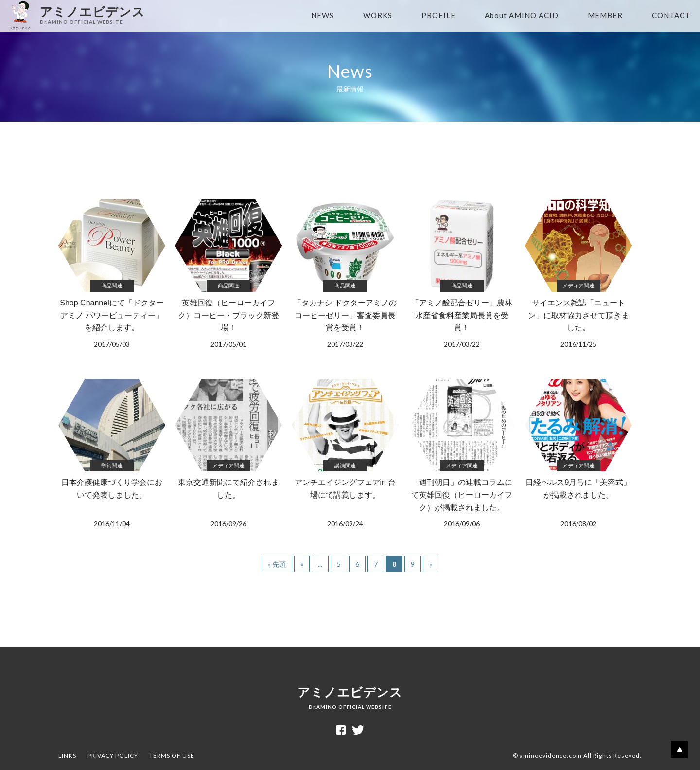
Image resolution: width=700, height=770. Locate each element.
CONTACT (671, 15)
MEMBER (605, 15)
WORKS (378, 15)
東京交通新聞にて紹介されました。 (228, 454)
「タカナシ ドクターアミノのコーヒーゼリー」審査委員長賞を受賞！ (345, 275)
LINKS (67, 756)
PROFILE (438, 15)
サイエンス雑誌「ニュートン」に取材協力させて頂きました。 (578, 275)
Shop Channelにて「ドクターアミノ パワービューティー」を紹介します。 (112, 275)
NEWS (323, 15)
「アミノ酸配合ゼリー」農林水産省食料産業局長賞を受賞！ (462, 275)
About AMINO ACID (522, 15)
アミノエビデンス (350, 698)
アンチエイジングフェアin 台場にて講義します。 (345, 454)
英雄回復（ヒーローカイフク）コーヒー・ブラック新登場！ (228, 275)
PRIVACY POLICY (113, 756)
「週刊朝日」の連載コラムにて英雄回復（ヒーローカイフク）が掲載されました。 (462, 454)
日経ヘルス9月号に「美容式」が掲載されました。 (578, 454)
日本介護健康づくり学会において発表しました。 (112, 454)
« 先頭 (277, 564)
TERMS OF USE (172, 756)
